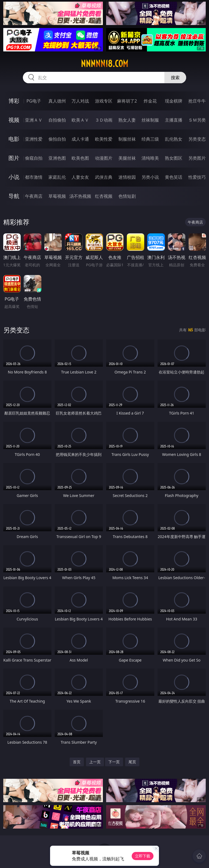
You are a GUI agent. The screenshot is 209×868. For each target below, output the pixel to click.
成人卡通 (80, 139)
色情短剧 (127, 196)
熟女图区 (174, 158)
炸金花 (150, 101)
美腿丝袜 (127, 158)
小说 (14, 177)
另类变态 (197, 139)
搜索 (175, 78)
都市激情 (34, 177)
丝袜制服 (150, 120)
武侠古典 (104, 177)
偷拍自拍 (57, 139)
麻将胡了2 (127, 101)
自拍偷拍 (57, 120)
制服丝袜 (127, 139)
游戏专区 (104, 101)
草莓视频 (57, 196)
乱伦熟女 (174, 139)
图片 (14, 158)
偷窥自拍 (34, 158)
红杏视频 (104, 196)
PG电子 (34, 101)
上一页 (95, 762)
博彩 (14, 101)
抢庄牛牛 (197, 101)
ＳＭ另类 (197, 120)
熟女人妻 (127, 120)
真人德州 (57, 101)
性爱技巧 (197, 177)
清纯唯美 (150, 158)
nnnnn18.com (104, 64)
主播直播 (174, 120)
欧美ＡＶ (80, 120)
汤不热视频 (80, 196)
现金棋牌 (174, 101)
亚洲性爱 (34, 139)
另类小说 (150, 177)
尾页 (132, 762)
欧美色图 (80, 158)
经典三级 (150, 139)
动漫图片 (104, 158)
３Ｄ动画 (104, 120)
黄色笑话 (174, 177)
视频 (14, 120)
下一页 (114, 762)
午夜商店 (34, 196)
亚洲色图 (57, 158)
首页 (77, 762)
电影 (14, 139)
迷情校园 (127, 177)
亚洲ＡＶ (34, 120)
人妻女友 (80, 177)
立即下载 (143, 856)
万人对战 (80, 101)
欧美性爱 (104, 139)
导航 (14, 196)
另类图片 (197, 158)
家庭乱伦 (57, 177)
